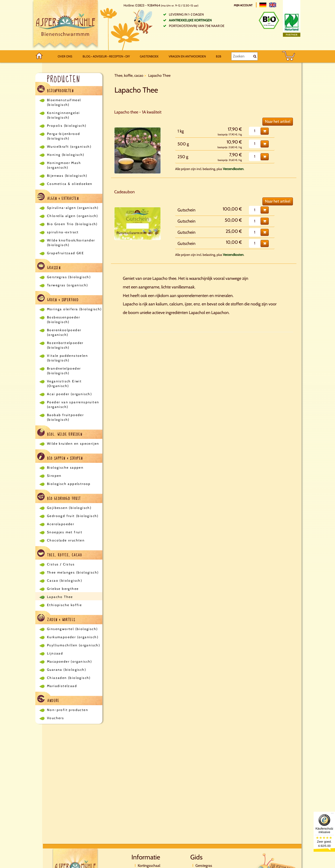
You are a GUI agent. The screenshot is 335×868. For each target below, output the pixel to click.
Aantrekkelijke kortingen (190, 20)
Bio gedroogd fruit (59, 497)
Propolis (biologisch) (67, 126)
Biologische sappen (65, 467)
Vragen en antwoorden (187, 56)
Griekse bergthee (63, 589)
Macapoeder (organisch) (70, 661)
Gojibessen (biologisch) (69, 508)
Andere (48, 699)
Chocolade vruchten (66, 540)
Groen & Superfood (58, 299)
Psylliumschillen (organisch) (74, 645)
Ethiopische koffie (64, 605)
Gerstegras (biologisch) (69, 277)
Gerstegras (204, 866)
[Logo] (66, 25)
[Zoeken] (244, 56)
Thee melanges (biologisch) (73, 572)
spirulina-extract (63, 232)
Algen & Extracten (58, 197)
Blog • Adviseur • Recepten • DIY (106, 56)
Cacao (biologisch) (65, 581)
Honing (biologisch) (66, 155)
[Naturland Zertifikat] (292, 24)
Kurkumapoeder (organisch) (73, 637)
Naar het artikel (278, 121)
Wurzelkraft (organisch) (69, 147)
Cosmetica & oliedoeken (70, 184)
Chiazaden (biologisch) (69, 678)
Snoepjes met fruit (65, 532)
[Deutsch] (263, 5)
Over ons (65, 56)
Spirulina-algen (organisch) (73, 208)
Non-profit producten (68, 710)
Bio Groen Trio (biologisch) (72, 224)
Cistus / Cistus (61, 564)
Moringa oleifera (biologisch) (74, 309)
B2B (219, 56)
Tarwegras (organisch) (67, 285)
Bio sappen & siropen (60, 457)
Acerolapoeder (61, 524)
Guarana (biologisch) (67, 670)
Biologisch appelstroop (69, 484)
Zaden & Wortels (56, 619)
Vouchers (55, 718)
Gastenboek (149, 56)
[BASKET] (289, 56)
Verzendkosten (233, 169)
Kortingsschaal (149, 866)
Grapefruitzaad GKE (65, 253)
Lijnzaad (55, 653)
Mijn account (243, 5)
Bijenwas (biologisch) (67, 176)
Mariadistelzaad (62, 686)
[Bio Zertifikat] (269, 20)
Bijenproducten (55, 90)
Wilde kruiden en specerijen (73, 444)
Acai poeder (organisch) (69, 394)
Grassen (49, 267)
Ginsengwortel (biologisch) (72, 629)
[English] (273, 5)
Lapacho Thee (60, 597)
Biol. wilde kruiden (60, 433)
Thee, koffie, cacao (60, 554)
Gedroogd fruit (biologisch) (73, 516)
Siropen (54, 476)
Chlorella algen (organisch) (73, 216)
